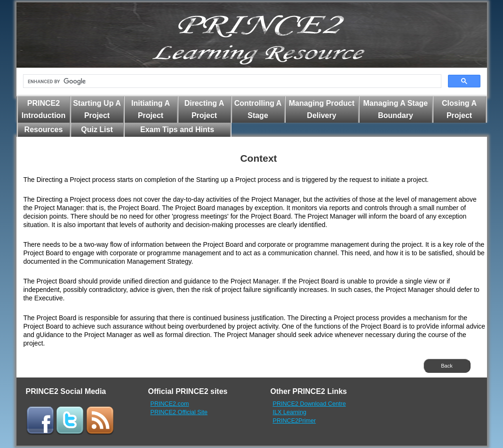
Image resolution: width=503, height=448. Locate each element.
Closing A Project (459, 109)
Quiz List (97, 130)
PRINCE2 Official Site (179, 412)
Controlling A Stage (258, 109)
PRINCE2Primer (295, 421)
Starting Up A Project (97, 109)
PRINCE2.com (170, 404)
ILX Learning (290, 412)
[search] (231, 81)
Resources (44, 130)
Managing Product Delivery (322, 109)
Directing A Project (204, 109)
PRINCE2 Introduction (44, 109)
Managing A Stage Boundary (396, 109)
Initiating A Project (151, 109)
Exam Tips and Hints (177, 130)
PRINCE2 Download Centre (309, 404)
